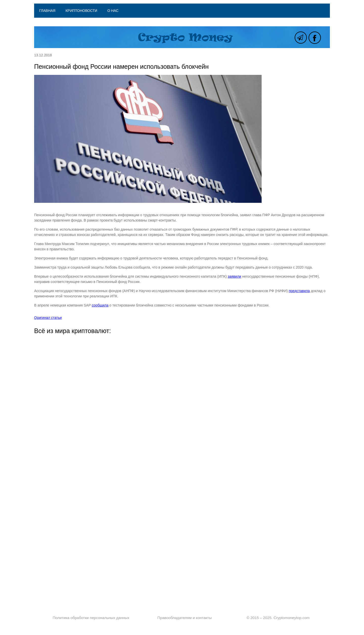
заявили (234, 276)
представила (299, 291)
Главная (47, 11)
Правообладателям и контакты (185, 618)
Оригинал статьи (48, 318)
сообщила (100, 305)
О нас (113, 11)
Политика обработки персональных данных (91, 618)
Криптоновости (81, 11)
